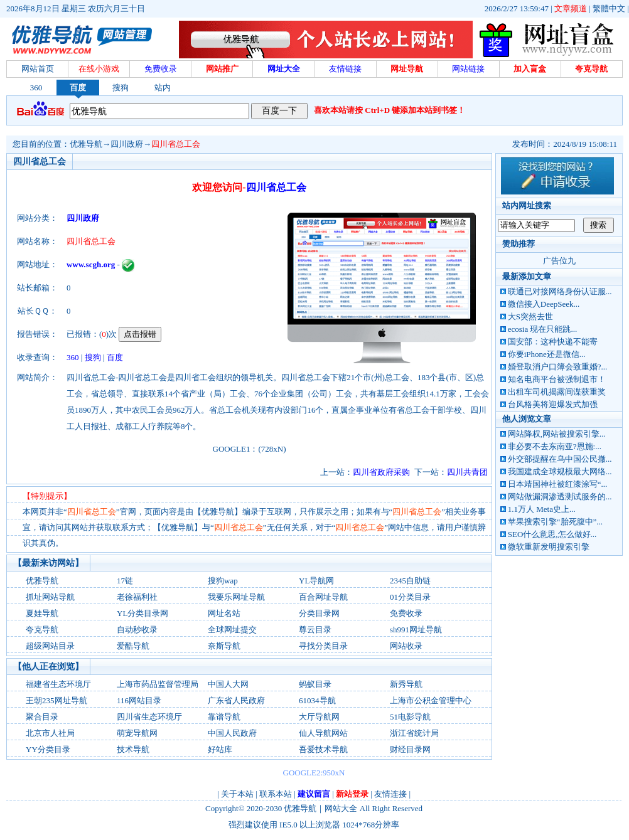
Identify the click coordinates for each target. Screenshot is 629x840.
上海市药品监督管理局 (158, 684)
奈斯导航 (224, 646)
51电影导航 (410, 717)
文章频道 (571, 8)
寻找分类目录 (323, 646)
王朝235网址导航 (56, 700)
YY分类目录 (48, 749)
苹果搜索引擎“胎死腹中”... (555, 522)
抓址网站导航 (50, 597)
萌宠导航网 (137, 733)
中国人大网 (228, 684)
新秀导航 (406, 684)
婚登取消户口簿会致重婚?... (558, 367)
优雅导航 (86, 144)
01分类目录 (410, 597)
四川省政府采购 (381, 472)
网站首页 (38, 69)
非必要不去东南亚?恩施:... (555, 446)
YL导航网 (316, 581)
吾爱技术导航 (323, 749)
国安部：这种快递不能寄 (553, 342)
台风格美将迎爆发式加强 (553, 404)
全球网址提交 (232, 630)
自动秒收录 (137, 630)
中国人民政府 (232, 733)
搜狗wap (223, 581)
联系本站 (276, 794)
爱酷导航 (133, 646)
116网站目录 (139, 700)
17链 (125, 581)
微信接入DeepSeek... (544, 304)
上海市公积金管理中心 (431, 700)
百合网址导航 (323, 597)
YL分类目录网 (142, 613)
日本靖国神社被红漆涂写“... (558, 484)
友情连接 (390, 794)
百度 (78, 88)
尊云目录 (315, 630)
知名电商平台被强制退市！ (557, 379)
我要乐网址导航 (236, 597)
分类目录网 (319, 613)
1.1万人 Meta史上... (542, 509)
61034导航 (317, 700)
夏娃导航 (42, 613)
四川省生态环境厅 (149, 717)
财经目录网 (410, 749)
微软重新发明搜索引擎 (549, 547)
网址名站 (224, 613)
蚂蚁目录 (315, 684)
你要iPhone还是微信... (547, 354)
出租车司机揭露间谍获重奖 (557, 392)
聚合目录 (42, 717)
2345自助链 (410, 581)
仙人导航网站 (323, 733)
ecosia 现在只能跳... (542, 329)
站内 (163, 88)
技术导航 (133, 749)
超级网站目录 (50, 646)
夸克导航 (42, 630)
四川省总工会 (176, 144)
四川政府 (127, 144)
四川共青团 (467, 472)
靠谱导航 (224, 717)
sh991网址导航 (416, 630)
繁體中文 (609, 8)
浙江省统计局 (414, 733)
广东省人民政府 (236, 700)
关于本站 (237, 794)
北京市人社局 (50, 733)
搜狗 (121, 88)
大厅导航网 (319, 717)
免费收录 (406, 613)
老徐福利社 (137, 597)
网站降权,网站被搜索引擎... (557, 434)
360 (36, 88)
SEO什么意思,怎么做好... (552, 534)
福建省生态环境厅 (58, 684)
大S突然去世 (530, 316)
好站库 (220, 749)
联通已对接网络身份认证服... (560, 291)
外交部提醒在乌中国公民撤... (560, 459)
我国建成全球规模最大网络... (560, 471)
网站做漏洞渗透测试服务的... (560, 497)
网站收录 (406, 646)
